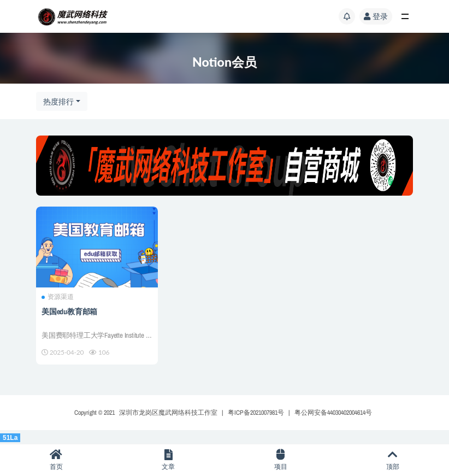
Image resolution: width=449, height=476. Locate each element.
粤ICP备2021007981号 (256, 413)
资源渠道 (58, 297)
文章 (169, 460)
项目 (281, 460)
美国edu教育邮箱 (69, 312)
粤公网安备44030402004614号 (333, 413)
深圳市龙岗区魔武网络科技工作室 (168, 413)
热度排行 (58, 101)
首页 (56, 460)
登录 (376, 16)
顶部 (393, 460)
